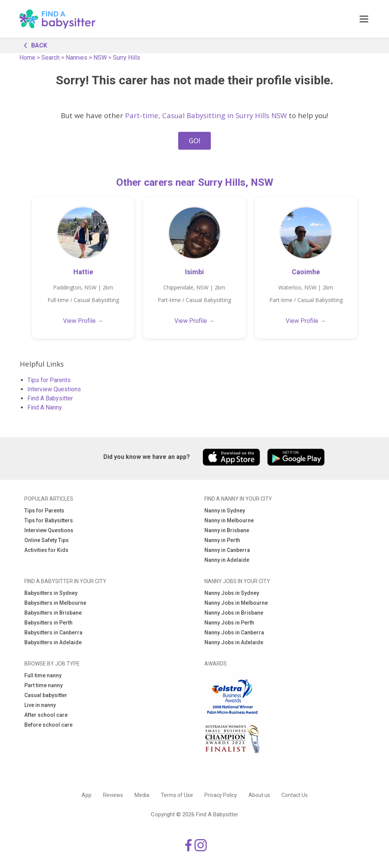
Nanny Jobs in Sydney (232, 593)
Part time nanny (43, 685)
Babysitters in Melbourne (55, 603)
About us (259, 795)
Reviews (113, 795)
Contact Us (295, 795)
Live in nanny (40, 705)
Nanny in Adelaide (227, 560)
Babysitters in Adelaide (53, 642)
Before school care (48, 725)
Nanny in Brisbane (227, 530)
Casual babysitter (46, 695)
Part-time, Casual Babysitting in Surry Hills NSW (206, 115)
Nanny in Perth (222, 540)
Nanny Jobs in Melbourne (236, 603)
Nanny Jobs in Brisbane (234, 613)
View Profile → (83, 321)
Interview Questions (54, 389)
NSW (100, 58)
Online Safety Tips (47, 540)
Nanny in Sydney (225, 511)
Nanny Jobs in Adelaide (234, 642)
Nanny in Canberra (227, 550)
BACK (33, 45)
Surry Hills (127, 58)
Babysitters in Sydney (51, 593)
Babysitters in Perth (48, 623)
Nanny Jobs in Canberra (234, 632)
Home (27, 58)
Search (51, 58)
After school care (46, 715)
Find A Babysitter (50, 398)
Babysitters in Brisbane (53, 613)
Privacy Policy (221, 795)
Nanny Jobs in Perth (229, 623)
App (87, 795)
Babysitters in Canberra (53, 632)
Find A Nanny (45, 407)
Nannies (77, 58)
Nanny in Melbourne (229, 520)
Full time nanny (43, 675)
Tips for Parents (49, 380)
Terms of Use (177, 795)
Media (142, 795)
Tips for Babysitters (49, 520)
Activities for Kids (46, 550)
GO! (194, 141)
